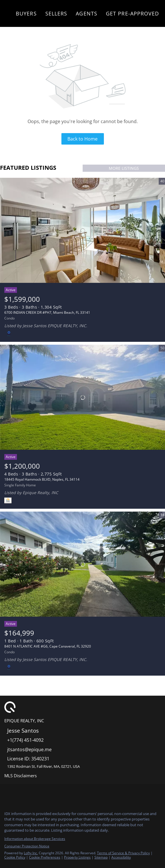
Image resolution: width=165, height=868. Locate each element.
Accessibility (121, 857)
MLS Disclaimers (21, 776)
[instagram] (18, 794)
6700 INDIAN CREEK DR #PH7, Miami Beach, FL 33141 (47, 312)
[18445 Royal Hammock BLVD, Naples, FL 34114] (82, 397)
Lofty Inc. (31, 853)
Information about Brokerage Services (35, 839)
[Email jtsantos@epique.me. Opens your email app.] (74, 750)
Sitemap (101, 857)
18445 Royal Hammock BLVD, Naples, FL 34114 (42, 479)
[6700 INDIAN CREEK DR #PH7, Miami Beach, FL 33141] (82, 230)
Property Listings (77, 857)
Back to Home (82, 139)
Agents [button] (87, 13)
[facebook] (7, 794)
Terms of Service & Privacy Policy (123, 853)
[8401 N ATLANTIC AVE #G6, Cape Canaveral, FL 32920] (82, 564)
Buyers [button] (26, 13)
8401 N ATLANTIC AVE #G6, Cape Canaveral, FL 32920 (48, 646)
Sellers (56, 13)
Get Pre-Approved (133, 13)
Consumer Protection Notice (27, 846)
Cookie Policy (15, 857)
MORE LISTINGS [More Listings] (124, 168)
